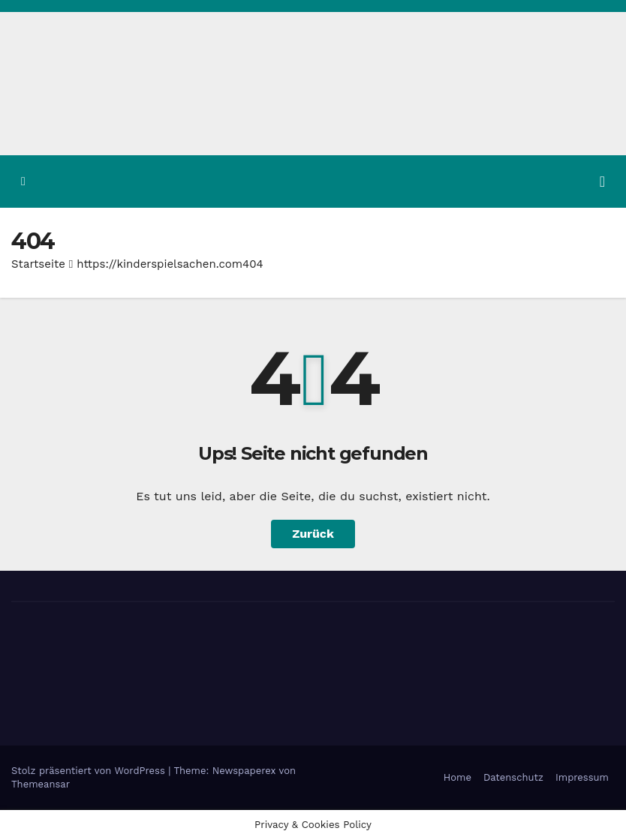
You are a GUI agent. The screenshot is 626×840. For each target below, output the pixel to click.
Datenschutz (513, 777)
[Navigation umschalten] (602, 181)
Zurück (313, 534)
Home (457, 777)
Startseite (38, 264)
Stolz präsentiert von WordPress (90, 771)
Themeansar (41, 784)
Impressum (582, 777)
